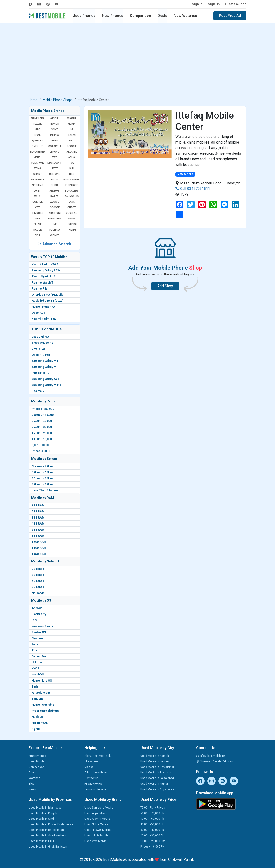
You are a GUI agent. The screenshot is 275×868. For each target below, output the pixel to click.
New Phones (113, 16)
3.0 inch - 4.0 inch (43, 484)
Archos (55, 191)
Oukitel (37, 202)
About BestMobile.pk (97, 756)
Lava (72, 202)
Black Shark (72, 180)
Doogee (55, 207)
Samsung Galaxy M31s (46, 385)
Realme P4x (40, 289)
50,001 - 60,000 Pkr (153, 819)
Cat (37, 207)
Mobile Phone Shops (58, 100)
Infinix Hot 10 (40, 373)
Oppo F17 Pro (41, 355)
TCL (72, 163)
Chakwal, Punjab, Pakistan (215, 761)
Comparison (140, 16)
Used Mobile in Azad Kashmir (47, 835)
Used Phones (84, 16)
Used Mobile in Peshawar (156, 773)
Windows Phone (42, 626)
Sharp (37, 174)
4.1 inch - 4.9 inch (43, 478)
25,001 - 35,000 (42, 427)
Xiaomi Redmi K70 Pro (47, 264)
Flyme (36, 729)
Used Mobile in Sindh (42, 819)
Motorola (55, 146)
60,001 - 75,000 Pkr (153, 813)
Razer (54, 196)
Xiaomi (72, 118)
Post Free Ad (230, 16)
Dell (38, 235)
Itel (72, 174)
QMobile (38, 141)
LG (72, 129)
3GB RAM (38, 518)
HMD (55, 224)
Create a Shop (236, 4)
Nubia (54, 185)
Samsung (37, 118)
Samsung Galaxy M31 (46, 361)
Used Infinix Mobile (96, 835)
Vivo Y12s (38, 349)
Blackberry (39, 614)
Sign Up (214, 4)
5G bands (38, 587)
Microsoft (55, 163)
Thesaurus (91, 761)
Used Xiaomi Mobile (97, 819)
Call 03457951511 (193, 189)
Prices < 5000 (41, 451)
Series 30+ (39, 656)
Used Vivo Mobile (96, 841)
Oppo (55, 141)
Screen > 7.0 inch (43, 466)
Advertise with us (96, 773)
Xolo (37, 196)
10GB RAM (39, 542)
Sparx (72, 219)
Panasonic (72, 196)
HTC (37, 129)
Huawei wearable (43, 705)
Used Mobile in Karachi (155, 756)
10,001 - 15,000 (42, 439)
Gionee (55, 235)
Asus (72, 157)
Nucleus (37, 717)
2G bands (38, 569)
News (32, 789)
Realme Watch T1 (43, 283)
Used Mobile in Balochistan (46, 830)
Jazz (55, 168)
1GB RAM (38, 506)
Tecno (38, 135)
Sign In (197, 4)
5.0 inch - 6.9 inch (43, 472)
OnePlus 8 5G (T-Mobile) (48, 295)
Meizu (37, 157)
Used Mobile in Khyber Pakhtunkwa (51, 824)
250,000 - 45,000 (43, 415)
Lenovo (55, 152)
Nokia (72, 124)
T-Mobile (37, 213)
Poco (54, 180)
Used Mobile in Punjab (43, 813)
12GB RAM (39, 548)
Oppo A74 (38, 313)
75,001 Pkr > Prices (153, 808)
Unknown (38, 662)
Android (37, 608)
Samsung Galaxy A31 (45, 379)
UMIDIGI (72, 224)
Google (72, 146)
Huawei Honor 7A (43, 307)
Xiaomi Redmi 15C (44, 319)
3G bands (38, 575)
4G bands (38, 581)
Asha (35, 644)
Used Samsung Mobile (99, 808)
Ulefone (55, 174)
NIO (37, 219)
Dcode (37, 230)
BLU (72, 168)
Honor (54, 124)
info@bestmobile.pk (211, 756)
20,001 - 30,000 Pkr (153, 835)
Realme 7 (38, 391)
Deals (162, 16)
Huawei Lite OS (42, 681)
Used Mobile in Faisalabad (157, 778)
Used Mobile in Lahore (154, 761)
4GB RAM (38, 524)
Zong (38, 168)
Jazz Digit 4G (40, 337)
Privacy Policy (93, 784)
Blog (32, 784)
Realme (72, 135)
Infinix (55, 135)
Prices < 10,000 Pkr (153, 847)
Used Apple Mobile (96, 813)
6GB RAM (38, 530)
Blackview (72, 191)
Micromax (37, 180)
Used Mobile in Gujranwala (157, 789)
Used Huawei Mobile (97, 830)
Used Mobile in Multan (154, 784)
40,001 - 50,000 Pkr (153, 824)
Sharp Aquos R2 (42, 343)
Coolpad (72, 213)
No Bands (38, 593)
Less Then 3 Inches (45, 490)
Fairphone (54, 213)
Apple (54, 118)
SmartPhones (37, 756)
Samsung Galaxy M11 (46, 367)
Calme (38, 224)
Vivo (72, 141)
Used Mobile (37, 761)
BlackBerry (37, 152)
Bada (35, 687)
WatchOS (38, 675)
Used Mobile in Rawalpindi (157, 767)
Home (33, 100)
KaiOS (36, 669)
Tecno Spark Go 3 (44, 277)
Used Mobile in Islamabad (45, 808)
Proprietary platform (45, 711)
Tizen (35, 650)
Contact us (92, 778)
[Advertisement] (137, 61)
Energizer (55, 219)
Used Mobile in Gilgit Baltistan (48, 847)
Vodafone (37, 163)
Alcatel (72, 152)
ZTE (54, 157)
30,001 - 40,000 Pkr (153, 830)
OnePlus (37, 146)
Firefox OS (39, 632)
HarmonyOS (40, 723)
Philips (72, 230)
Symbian (37, 638)
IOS (34, 620)
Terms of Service (95, 789)
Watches (34, 778)
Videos (89, 767)
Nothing (38, 185)
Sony (55, 129)
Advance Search (54, 244)
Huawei (38, 124)
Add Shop (165, 286)
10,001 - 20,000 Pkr (153, 841)
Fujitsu (55, 230)
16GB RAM (39, 554)
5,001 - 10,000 (41, 445)
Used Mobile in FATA (42, 841)
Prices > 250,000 (43, 409)
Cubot (72, 207)
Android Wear (41, 693)
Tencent (37, 699)
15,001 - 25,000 (42, 433)
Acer (37, 191)
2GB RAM (38, 512)
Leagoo (55, 202)
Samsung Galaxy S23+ (46, 271)
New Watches (185, 16)
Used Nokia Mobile (96, 824)
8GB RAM (38, 536)
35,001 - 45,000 (42, 421)
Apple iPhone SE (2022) (47, 301)
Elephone (72, 185)
